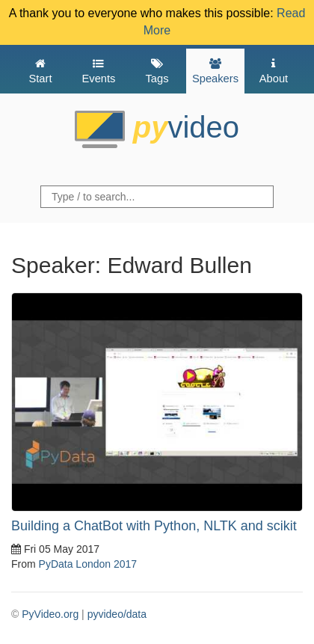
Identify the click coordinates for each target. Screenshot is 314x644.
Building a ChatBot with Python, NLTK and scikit (154, 526)
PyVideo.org (50, 614)
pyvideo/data (117, 614)
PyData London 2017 (88, 564)
